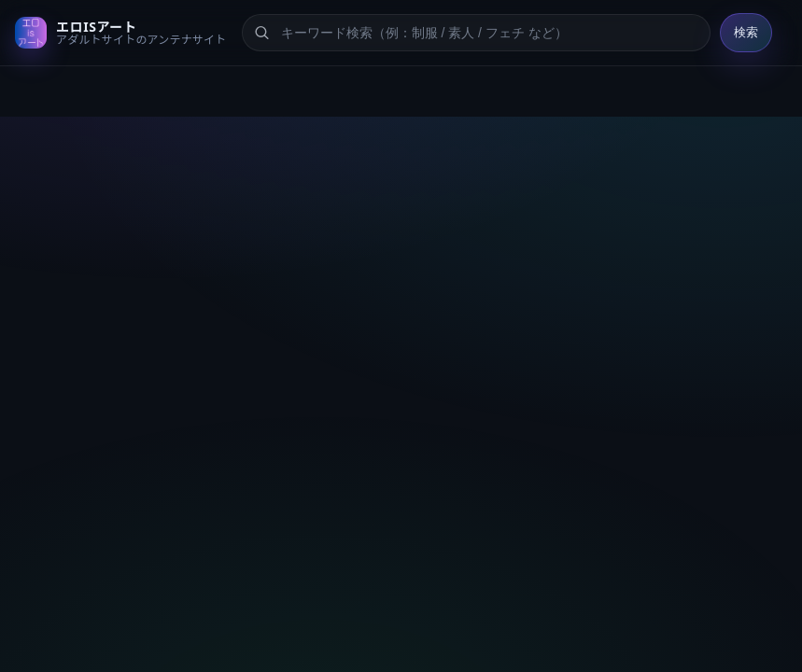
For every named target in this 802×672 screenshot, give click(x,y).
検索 (746, 32)
